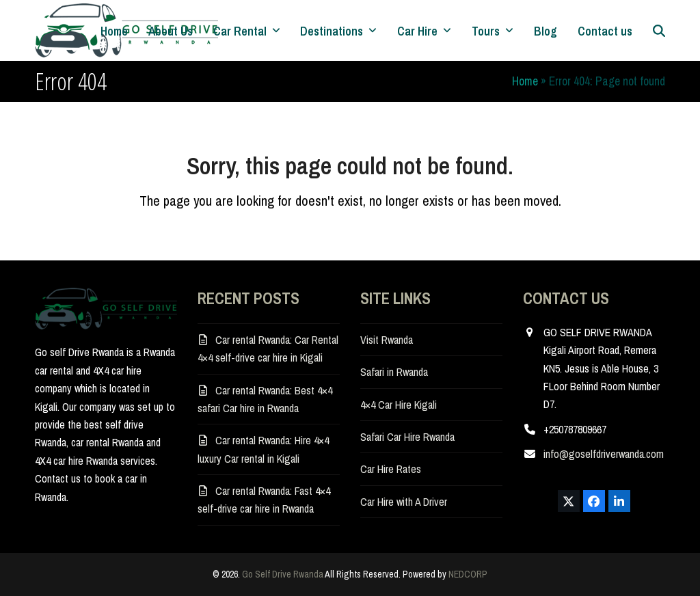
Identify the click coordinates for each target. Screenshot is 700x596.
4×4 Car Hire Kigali (399, 405)
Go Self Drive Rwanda (283, 574)
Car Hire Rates (391, 469)
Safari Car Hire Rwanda (407, 437)
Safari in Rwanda (394, 372)
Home (525, 81)
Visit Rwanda (387, 340)
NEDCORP (468, 574)
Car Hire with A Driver (404, 502)
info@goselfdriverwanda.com (604, 454)
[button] (659, 31)
